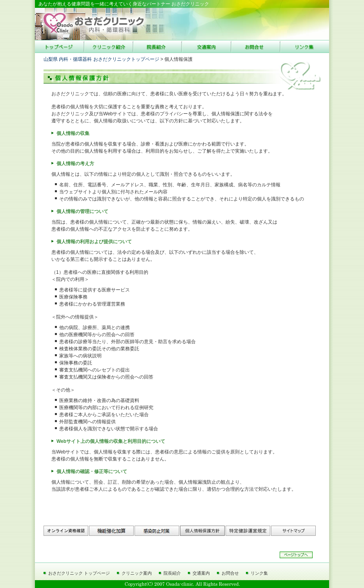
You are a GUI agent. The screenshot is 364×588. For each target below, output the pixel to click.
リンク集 (259, 573)
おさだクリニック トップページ (79, 573)
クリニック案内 (137, 573)
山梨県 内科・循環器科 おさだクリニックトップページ (101, 59)
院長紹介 (172, 573)
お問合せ (230, 573)
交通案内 (201, 573)
